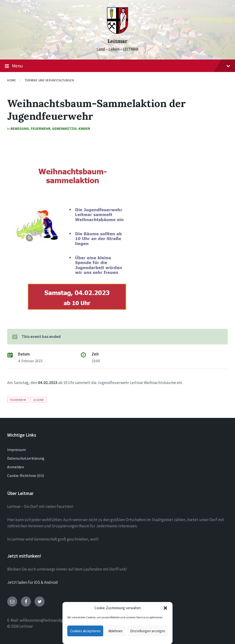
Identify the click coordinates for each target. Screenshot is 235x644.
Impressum (17, 450)
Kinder (84, 129)
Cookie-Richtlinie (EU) (26, 475)
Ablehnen (115, 631)
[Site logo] (117, 32)
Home (12, 80)
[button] (165, 608)
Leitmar (117, 41)
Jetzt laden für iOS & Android (32, 582)
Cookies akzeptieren (85, 631)
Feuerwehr (41, 129)
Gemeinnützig (64, 129)
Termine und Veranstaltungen (49, 80)
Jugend (38, 400)
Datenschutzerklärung (26, 458)
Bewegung (20, 129)
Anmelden (16, 467)
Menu (117, 66)
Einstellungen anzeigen (148, 631)
